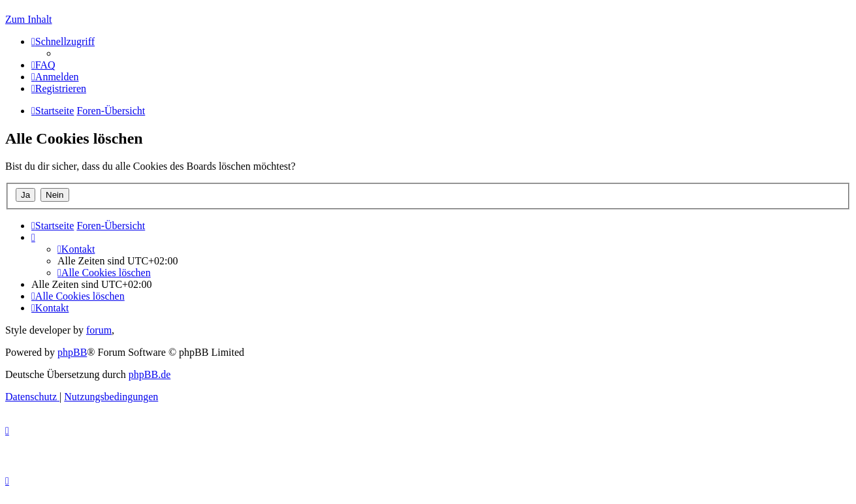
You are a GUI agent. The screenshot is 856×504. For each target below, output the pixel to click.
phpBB (72, 352)
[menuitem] (43, 65)
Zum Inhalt (29, 19)
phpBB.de (150, 374)
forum (99, 330)
